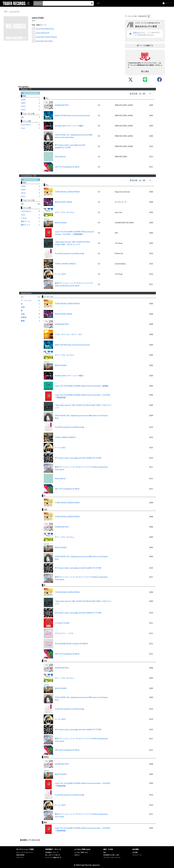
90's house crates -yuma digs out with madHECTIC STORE (70, 146)
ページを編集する (145, 45)
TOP (5, 12)
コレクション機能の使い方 (53, 857)
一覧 (98, 3)
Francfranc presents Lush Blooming (69, 253)
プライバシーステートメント (112, 857)
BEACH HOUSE (61, 223)
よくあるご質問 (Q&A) (81, 852)
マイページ (20, 857)
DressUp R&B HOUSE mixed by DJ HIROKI (71, 644)
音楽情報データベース (52, 852)
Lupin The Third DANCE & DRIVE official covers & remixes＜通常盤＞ (82, 386)
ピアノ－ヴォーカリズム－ (65, 212)
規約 (105, 852)
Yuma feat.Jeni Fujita (44, 41)
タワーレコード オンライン (24, 852)
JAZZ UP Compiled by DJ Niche (67, 167)
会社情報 (135, 852)
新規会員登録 (20, 855)
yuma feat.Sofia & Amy (45, 29)
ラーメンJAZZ (60, 274)
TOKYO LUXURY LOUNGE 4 (65, 264)
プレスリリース (137, 855)
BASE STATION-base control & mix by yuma (72, 115)
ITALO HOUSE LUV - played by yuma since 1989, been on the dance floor (74, 136)
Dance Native (60, 157)
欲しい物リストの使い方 (53, 855)
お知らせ (77, 855)
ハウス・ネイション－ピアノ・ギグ (68, 334)
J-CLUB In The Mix (62, 623)
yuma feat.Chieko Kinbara (46, 37)
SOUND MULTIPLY (62, 105)
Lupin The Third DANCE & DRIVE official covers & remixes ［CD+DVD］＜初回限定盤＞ (74, 233)
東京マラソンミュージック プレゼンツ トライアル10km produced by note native (74, 284)
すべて (37, 3)
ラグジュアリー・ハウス (64, 633)
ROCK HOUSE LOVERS (64, 202)
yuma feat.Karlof (43, 33)
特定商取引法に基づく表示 (111, 855)
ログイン (169, 3)
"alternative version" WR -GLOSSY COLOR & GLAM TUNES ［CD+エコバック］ (72, 243)
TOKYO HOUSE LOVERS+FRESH (67, 192)
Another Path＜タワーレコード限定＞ (70, 126)
